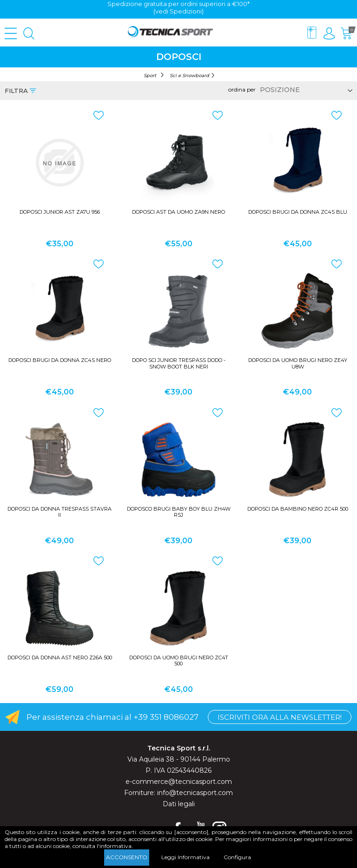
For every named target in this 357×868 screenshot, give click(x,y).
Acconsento (127, 857)
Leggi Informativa (185, 857)
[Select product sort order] (305, 90)
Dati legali (179, 804)
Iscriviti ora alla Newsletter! (280, 717)
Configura (237, 857)
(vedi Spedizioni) (178, 11)
